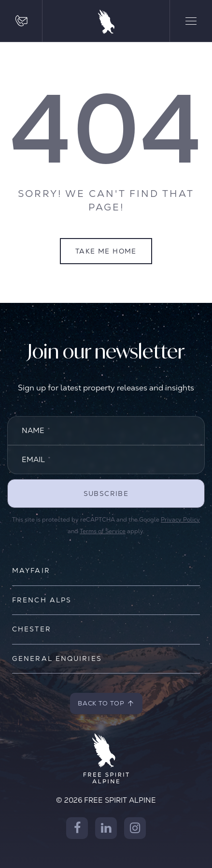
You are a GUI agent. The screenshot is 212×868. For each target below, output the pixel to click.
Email (36, 459)
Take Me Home (106, 251)
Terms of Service (103, 531)
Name (36, 430)
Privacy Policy (180, 520)
